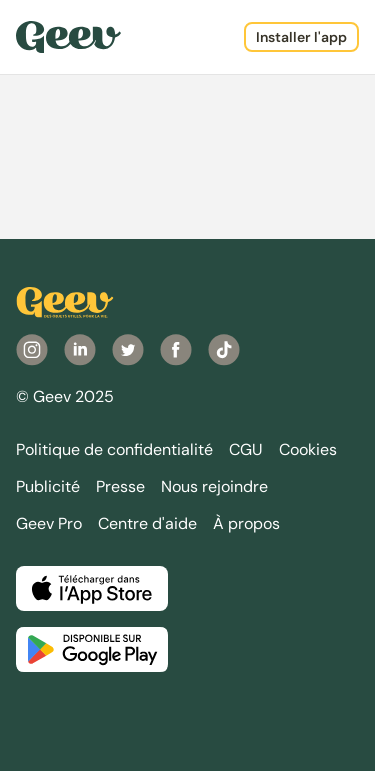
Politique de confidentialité (114, 449)
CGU (246, 449)
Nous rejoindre (214, 486)
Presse (120, 486)
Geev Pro (49, 523)
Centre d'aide (147, 523)
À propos (246, 523)
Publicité (48, 486)
